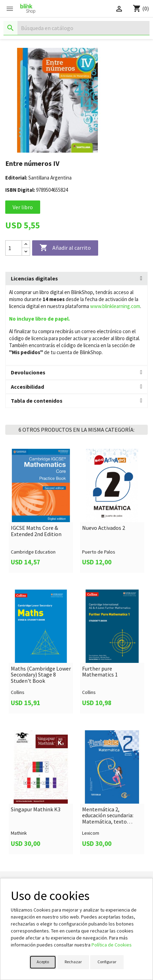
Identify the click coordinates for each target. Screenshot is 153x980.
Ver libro (23, 207)
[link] (41, 511)
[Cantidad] (14, 248)
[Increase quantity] (26, 244)
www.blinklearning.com (115, 306)
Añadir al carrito (65, 248)
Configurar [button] (107, 962)
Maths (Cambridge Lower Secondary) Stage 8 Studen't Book (41, 675)
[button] (76, 279)
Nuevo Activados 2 (104, 528)
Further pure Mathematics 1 (100, 672)
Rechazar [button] (73, 962)
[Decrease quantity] (26, 252)
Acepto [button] (43, 962)
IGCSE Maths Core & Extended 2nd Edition (36, 531)
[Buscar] (76, 28)
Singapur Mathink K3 (36, 810)
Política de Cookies (112, 945)
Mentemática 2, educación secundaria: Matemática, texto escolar (108, 816)
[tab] (76, 279)
